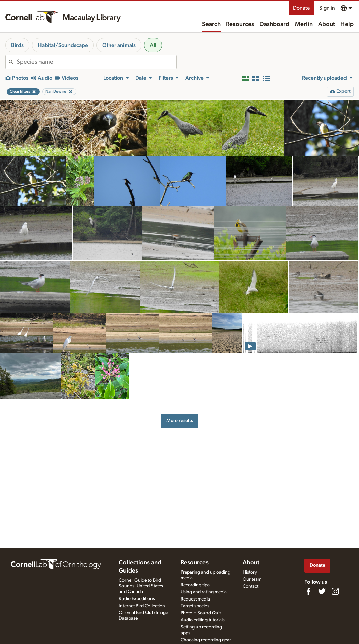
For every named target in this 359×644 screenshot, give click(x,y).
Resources (240, 24)
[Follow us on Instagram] (335, 591)
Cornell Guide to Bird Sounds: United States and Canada (141, 586)
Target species (195, 606)
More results (180, 421)
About (327, 24)
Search (211, 24)
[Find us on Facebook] (308, 591)
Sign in (327, 8)
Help (347, 24)
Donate (301, 8)
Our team (252, 579)
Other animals (119, 45)
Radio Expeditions (137, 599)
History (250, 572)
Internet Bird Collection (142, 606)
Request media (195, 599)
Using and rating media (204, 592)
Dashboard (274, 24)
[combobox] (96, 62)
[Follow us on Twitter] (322, 591)
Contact (251, 586)
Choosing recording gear (206, 640)
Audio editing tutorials (203, 620)
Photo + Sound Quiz (201, 613)
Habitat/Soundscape (63, 45)
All (153, 45)
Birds (17, 45)
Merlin (304, 24)
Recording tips (195, 585)
